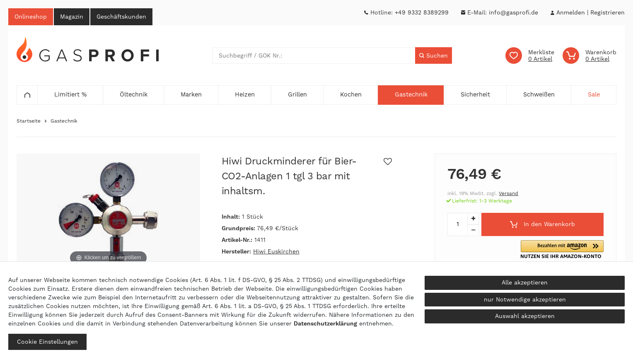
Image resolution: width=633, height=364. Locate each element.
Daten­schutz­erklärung (325, 323)
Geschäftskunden (121, 17)
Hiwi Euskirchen (276, 251)
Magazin (72, 17)
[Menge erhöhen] (473, 219)
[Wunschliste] (530, 55)
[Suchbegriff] (314, 55)
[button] (566, 249)
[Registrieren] (608, 13)
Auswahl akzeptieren (525, 316)
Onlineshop (31, 17)
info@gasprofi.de (513, 12)
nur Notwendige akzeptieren (525, 299)
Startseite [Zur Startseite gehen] (29, 121)
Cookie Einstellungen (47, 342)
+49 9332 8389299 (422, 12)
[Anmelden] (570, 13)
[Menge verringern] (473, 230)
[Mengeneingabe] (457, 224)
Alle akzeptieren (525, 282)
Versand (509, 193)
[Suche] (434, 55)
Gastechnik (64, 121)
